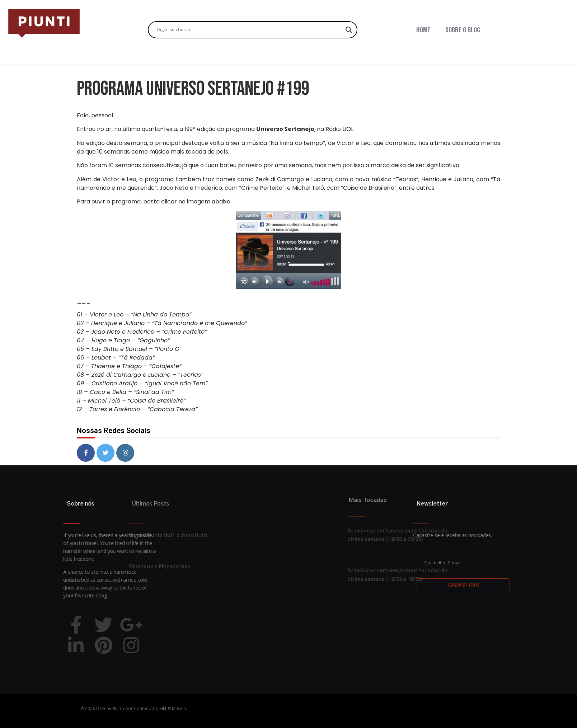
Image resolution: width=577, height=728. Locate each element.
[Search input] (249, 30)
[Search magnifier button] (349, 30)
